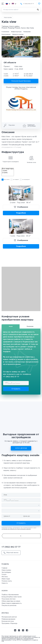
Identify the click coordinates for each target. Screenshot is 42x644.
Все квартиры (8, 169)
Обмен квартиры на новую (11, 601)
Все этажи (7, 180)
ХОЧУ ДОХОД (21, 448)
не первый (16, 180)
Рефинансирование (8, 619)
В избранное (21, 207)
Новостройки (8, 18)
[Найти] (38, 10)
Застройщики (6, 572)
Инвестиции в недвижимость (12, 603)
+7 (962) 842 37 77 (28, 4)
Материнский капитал (9, 617)
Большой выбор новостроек (12, 597)
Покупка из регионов (9, 606)
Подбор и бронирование (10, 595)
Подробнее (21, 213)
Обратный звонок (11, 553)
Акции (11, 326)
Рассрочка (30, 326)
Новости (5, 583)
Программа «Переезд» (9, 623)
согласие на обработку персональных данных (16, 529)
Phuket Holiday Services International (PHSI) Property (21, 88)
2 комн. (8, 173)
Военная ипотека (8, 621)
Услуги (4, 575)
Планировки (27, 32)
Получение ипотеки (8, 599)
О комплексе (5, 32)
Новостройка (6, 570)
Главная (4, 568)
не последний (26, 180)
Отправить (16, 389)
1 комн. (8, 171)
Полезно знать (7, 581)
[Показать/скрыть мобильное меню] (3, 4)
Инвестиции (6, 579)
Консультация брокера (21, 81)
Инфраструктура (16, 32)
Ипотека (5, 577)
